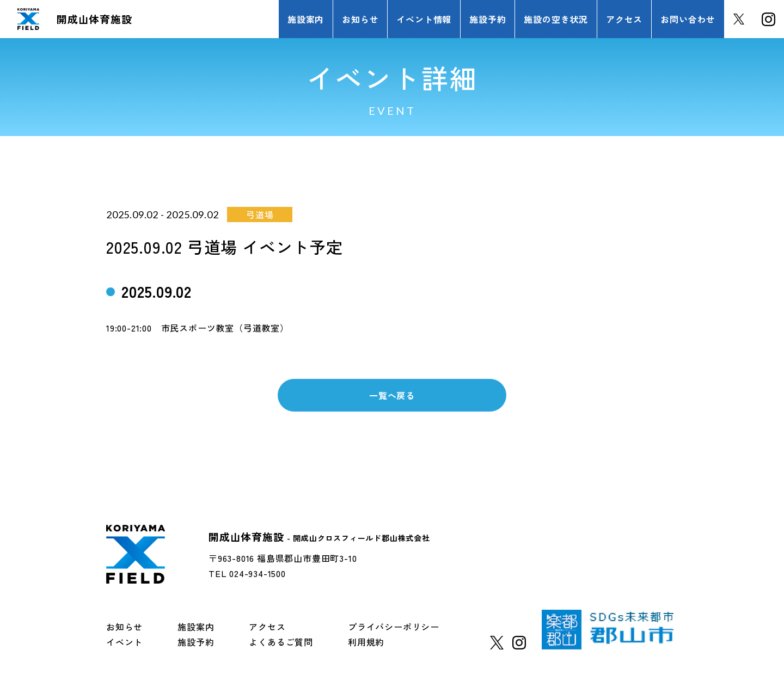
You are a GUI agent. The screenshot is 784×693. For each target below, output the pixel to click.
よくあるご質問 (281, 642)
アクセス (267, 627)
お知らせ (124, 627)
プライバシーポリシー (394, 627)
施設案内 (196, 627)
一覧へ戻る (392, 395)
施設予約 (196, 642)
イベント (124, 642)
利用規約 (366, 642)
